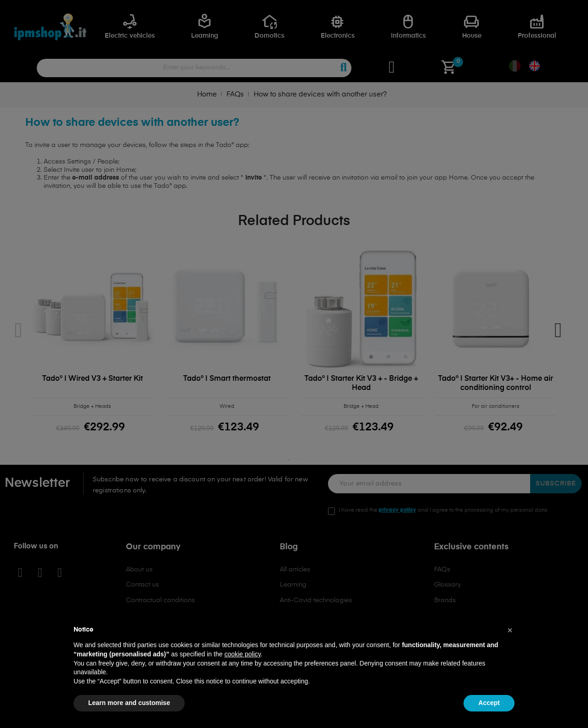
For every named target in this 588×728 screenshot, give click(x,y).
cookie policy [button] (242, 654)
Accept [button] (489, 703)
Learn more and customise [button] (129, 703)
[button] (510, 630)
